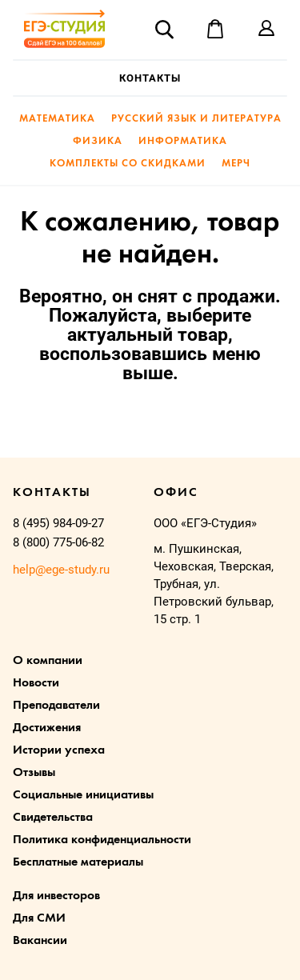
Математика (57, 119)
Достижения (47, 728)
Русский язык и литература (196, 119)
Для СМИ (39, 918)
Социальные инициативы (83, 795)
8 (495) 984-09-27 (58, 523)
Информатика (183, 141)
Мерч (236, 164)
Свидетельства (53, 818)
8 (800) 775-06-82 (58, 542)
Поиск (164, 29)
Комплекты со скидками (128, 164)
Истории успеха (59, 750)
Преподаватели (56, 706)
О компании (48, 661)
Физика (98, 141)
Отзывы (34, 773)
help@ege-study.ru (61, 570)
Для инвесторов (56, 896)
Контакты (150, 78)
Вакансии (40, 941)
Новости (36, 683)
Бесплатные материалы (78, 862)
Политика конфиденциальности (102, 840)
